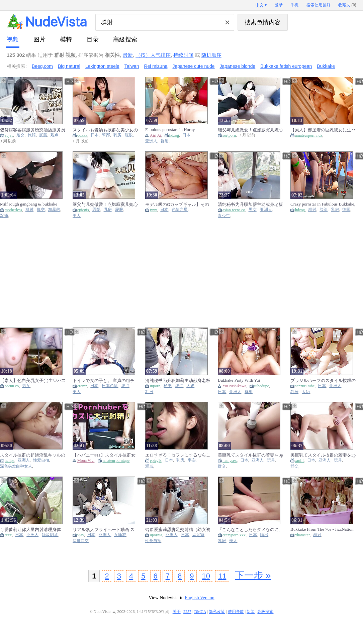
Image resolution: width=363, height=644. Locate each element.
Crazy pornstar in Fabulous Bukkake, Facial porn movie (323, 204)
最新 (128, 55)
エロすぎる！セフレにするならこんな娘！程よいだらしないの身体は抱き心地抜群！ (178, 455)
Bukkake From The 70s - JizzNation (322, 529)
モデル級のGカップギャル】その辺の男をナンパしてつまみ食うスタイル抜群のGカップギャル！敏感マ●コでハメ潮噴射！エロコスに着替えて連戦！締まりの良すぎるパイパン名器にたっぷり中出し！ (178, 204)
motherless (13, 210)
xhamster (302, 535)
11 (222, 576)
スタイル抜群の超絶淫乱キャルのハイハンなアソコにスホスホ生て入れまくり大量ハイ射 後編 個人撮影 (33, 455)
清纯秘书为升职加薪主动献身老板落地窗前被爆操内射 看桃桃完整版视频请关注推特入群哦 (178, 380)
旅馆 (32, 135)
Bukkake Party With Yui (239, 380)
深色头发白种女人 (16, 466)
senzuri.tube (305, 386)
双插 (4, 216)
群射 (165, 141)
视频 (13, 39)
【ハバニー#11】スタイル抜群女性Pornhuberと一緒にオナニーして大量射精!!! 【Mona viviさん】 (104, 455)
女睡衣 (120, 535)
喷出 (264, 535)
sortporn (229, 135)
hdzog (174, 135)
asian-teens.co (234, 210)
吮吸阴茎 (50, 535)
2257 (187, 612)
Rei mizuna (156, 66)
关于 (177, 612)
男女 (253, 210)
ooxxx (82, 135)
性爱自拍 (41, 460)
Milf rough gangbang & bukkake (29, 204)
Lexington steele (102, 66)
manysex (230, 461)
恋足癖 (198, 535)
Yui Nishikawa (234, 386)
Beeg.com (42, 66)
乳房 (117, 135)
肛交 (41, 210)
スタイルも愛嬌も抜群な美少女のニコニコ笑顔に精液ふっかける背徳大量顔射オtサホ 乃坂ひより (105, 130)
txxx (153, 210)
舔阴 (96, 210)
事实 (192, 460)
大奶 (190, 386)
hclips (10, 461)
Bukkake (326, 66)
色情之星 (180, 210)
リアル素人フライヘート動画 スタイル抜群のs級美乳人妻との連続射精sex (104, 530)
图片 (39, 39)
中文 (260, 5)
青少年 (224, 216)
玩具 (271, 460)
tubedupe (262, 386)
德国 (346, 210)
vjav (81, 535)
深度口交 (81, 541)
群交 (222, 466)
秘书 (168, 386)
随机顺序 (211, 55)
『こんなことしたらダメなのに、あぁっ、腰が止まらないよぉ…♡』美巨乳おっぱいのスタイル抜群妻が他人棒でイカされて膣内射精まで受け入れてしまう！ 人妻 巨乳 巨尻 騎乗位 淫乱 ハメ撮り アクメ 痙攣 (250, 530)
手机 (294, 5)
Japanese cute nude (193, 66)
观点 (55, 135)
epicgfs (83, 210)
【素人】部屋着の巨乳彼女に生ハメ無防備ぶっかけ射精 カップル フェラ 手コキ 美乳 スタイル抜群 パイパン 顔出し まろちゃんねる (323, 130)
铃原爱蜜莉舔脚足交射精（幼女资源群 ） (178, 530)
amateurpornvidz (309, 135)
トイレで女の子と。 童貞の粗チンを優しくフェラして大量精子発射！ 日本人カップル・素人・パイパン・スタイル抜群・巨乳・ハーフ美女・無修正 (105, 380)
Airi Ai (156, 135)
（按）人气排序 (153, 55)
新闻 (251, 612)
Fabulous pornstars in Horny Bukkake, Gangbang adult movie (174, 130)
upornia (156, 535)
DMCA (200, 612)
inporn (155, 386)
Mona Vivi (86, 461)
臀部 (106, 135)
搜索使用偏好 (319, 5)
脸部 (324, 210)
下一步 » (253, 575)
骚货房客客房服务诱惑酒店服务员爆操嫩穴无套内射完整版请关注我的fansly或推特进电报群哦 (33, 130)
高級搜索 (125, 39)
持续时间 (183, 55)
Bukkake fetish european (286, 66)
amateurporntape (116, 461)
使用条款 (236, 612)
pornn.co (12, 386)
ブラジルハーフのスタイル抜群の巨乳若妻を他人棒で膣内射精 (323, 380)
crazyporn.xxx (234, 535)
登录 (279, 5)
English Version (200, 598)
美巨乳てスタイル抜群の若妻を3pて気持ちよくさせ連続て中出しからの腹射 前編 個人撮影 (250, 455)
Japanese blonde (238, 66)
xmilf (299, 461)
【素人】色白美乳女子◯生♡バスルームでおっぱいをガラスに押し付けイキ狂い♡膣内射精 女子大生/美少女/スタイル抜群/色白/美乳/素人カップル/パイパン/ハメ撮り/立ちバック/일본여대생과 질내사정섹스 (33, 380)
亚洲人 (151, 141)
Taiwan (132, 66)
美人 (77, 216)
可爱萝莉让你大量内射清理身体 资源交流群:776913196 (30, 530)
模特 (66, 39)
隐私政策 (217, 612)
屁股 (43, 135)
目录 (93, 39)
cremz (82, 386)
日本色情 (110, 386)
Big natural (69, 66)
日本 (95, 135)
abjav (9, 135)
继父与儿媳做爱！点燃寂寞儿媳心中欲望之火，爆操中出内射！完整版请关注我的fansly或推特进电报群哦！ (250, 130)
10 (206, 576)
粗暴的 (54, 210)
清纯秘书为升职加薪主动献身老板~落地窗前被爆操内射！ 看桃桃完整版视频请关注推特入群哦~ (250, 204)
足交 (20, 135)
